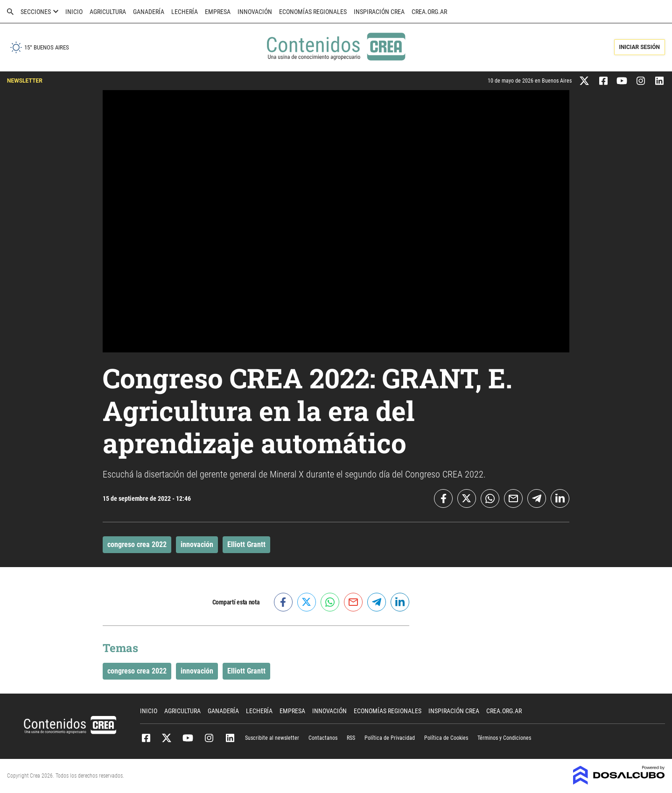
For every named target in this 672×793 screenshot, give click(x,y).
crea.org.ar (429, 12)
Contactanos (323, 738)
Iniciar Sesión (640, 47)
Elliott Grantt (246, 544)
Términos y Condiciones (504, 738)
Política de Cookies (446, 738)
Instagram (209, 738)
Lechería (185, 12)
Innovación (255, 12)
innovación (197, 544)
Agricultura (108, 12)
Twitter (167, 738)
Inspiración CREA (379, 12)
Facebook (146, 738)
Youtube (188, 738)
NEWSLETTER (25, 81)
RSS (351, 738)
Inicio (74, 12)
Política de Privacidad (390, 738)
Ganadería (149, 12)
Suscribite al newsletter (272, 738)
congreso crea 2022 (137, 544)
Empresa (218, 12)
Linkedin (230, 738)
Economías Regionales (313, 12)
